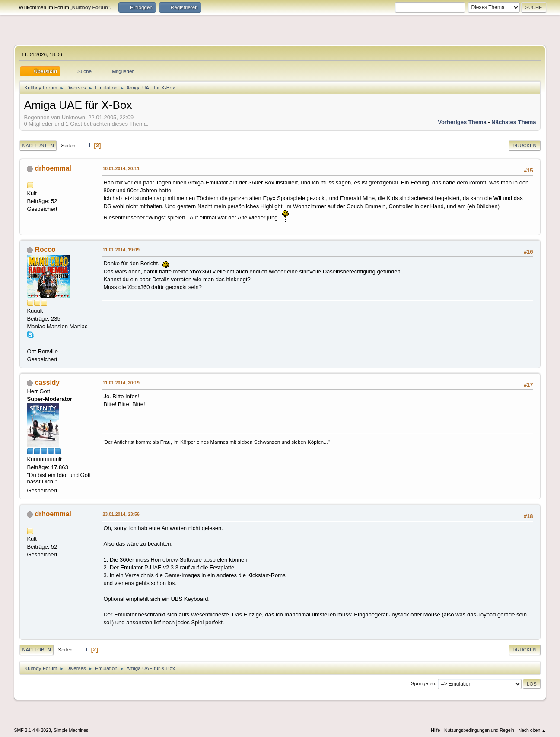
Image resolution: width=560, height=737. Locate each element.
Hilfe (435, 730)
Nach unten (38, 146)
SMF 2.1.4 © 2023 (32, 730)
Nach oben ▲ (532, 730)
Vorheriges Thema (462, 122)
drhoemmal (53, 168)
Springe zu (423, 683)
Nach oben (37, 650)
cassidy (47, 383)
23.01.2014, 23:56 (121, 514)
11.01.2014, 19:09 (121, 250)
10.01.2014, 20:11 (121, 168)
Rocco (45, 249)
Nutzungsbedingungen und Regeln (479, 730)
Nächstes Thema (514, 122)
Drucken (524, 146)
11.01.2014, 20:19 (121, 383)
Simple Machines (71, 730)
